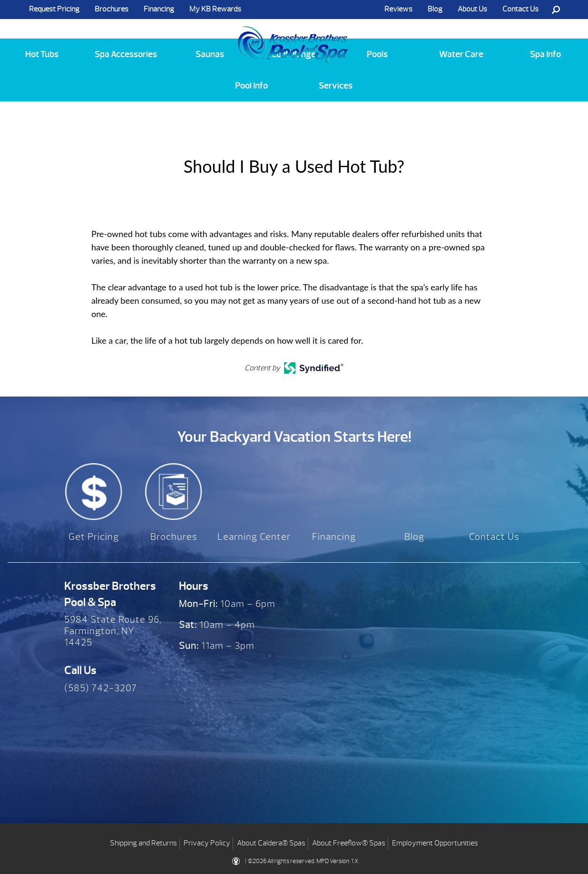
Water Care (461, 54)
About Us (472, 9)
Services (336, 86)
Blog (435, 9)
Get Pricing (94, 537)
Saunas (210, 54)
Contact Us (520, 9)
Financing (159, 9)
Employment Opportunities (435, 841)
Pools (377, 54)
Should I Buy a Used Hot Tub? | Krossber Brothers (293, 35)
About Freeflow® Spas (349, 841)
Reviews (398, 9)
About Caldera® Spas (271, 841)
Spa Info (545, 54)
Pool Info (251, 86)
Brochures (112, 9)
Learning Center (254, 537)
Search (556, 10)
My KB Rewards (215, 9)
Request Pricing (54, 9)
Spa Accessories (126, 54)
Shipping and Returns (143, 841)
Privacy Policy (207, 841)
